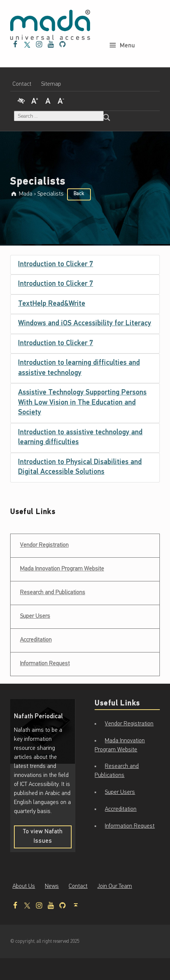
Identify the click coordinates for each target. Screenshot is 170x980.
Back (79, 194)
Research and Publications (53, 593)
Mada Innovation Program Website (62, 569)
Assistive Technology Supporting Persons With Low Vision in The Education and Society (82, 403)
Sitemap (51, 84)
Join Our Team (115, 886)
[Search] (107, 116)
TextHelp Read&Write (52, 304)
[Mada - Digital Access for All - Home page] (50, 25)
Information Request (45, 664)
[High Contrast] (21, 100)
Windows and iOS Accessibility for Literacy (85, 324)
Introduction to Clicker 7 (56, 265)
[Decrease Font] (61, 100)
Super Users (35, 616)
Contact (22, 84)
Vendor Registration (44, 543)
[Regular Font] (48, 100)
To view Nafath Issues (46, 839)
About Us (24, 886)
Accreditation (36, 640)
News (52, 886)
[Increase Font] (35, 100)
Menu (127, 31)
